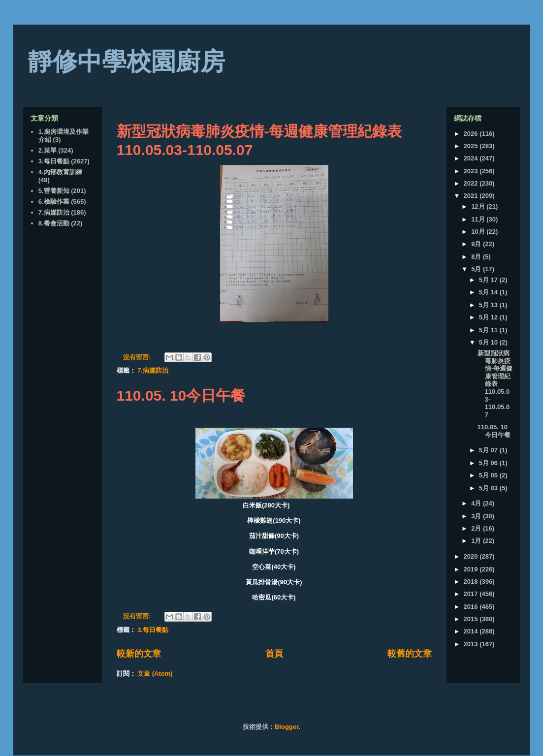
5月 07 (489, 450)
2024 (472, 158)
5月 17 (489, 280)
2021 (472, 196)
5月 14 (489, 292)
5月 (477, 269)
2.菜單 (48, 150)
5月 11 (489, 330)
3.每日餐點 (153, 630)
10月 (479, 232)
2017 (472, 594)
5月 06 (489, 463)
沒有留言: (138, 357)
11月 (479, 219)
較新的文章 (139, 654)
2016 (472, 607)
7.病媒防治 (153, 370)
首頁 (274, 654)
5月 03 (489, 488)
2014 (472, 631)
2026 (472, 134)
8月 (477, 257)
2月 (477, 528)
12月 (479, 206)
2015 (472, 619)
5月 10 (489, 342)
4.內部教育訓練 (60, 172)
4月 (477, 503)
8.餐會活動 (54, 223)
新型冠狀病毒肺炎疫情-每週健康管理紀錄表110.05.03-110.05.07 (495, 384)
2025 (472, 146)
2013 (472, 644)
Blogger (287, 727)
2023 (472, 171)
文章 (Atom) (155, 674)
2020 (472, 556)
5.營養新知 (54, 191)
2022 (472, 183)
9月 (477, 244)
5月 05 (489, 475)
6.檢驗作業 (54, 202)
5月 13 (489, 305)
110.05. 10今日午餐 (181, 395)
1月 (477, 541)
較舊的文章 (410, 654)
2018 (472, 582)
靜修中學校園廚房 (127, 62)
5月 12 (489, 317)
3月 (477, 516)
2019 (472, 569)
